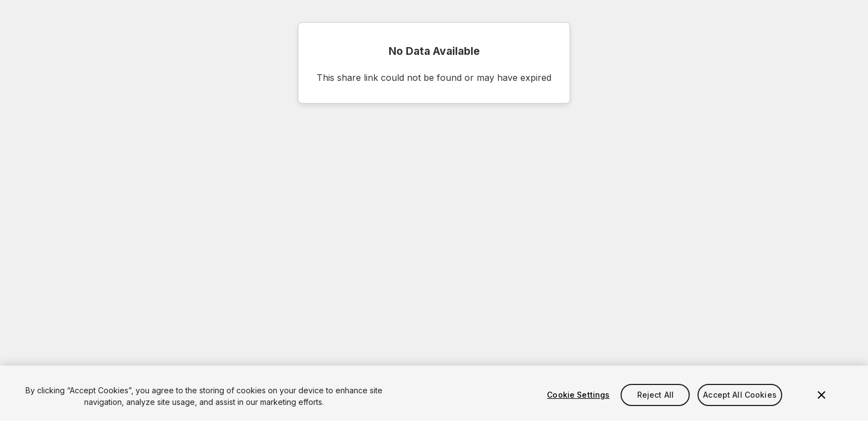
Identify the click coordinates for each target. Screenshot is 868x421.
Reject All (655, 395)
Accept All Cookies (740, 395)
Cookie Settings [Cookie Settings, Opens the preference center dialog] (578, 395)
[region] (434, 393)
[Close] (821, 395)
